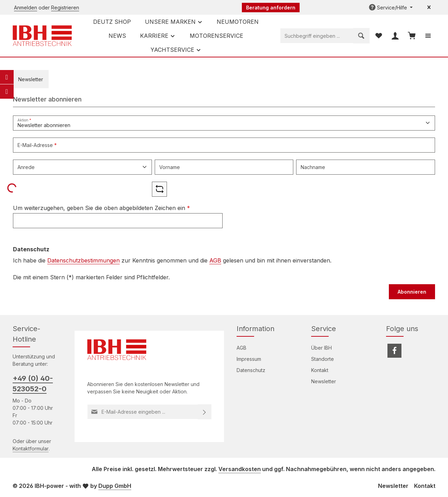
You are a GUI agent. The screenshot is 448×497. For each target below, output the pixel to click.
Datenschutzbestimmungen (83, 260)
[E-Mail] (7, 77)
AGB (215, 260)
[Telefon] (7, 91)
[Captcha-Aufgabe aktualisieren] (159, 189)
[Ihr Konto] (395, 36)
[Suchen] (361, 36)
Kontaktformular (31, 449)
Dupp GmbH (115, 486)
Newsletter (324, 381)
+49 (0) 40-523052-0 (33, 384)
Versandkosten (240, 469)
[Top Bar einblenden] (428, 36)
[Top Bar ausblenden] (429, 8)
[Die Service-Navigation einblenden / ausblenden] (391, 8)
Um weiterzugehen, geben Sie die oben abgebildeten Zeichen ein (101, 208)
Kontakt (320, 370)
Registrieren (65, 8)
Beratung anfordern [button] (271, 8)
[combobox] (317, 36)
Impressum (249, 359)
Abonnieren (412, 292)
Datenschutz (251, 370)
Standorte (323, 359)
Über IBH (321, 348)
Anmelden (26, 8)
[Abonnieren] (205, 412)
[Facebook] (394, 351)
